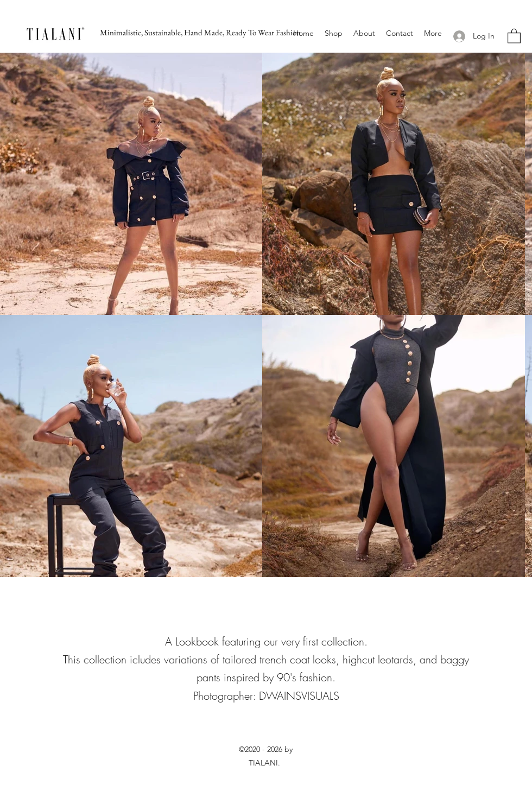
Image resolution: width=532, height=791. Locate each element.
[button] (514, 36)
